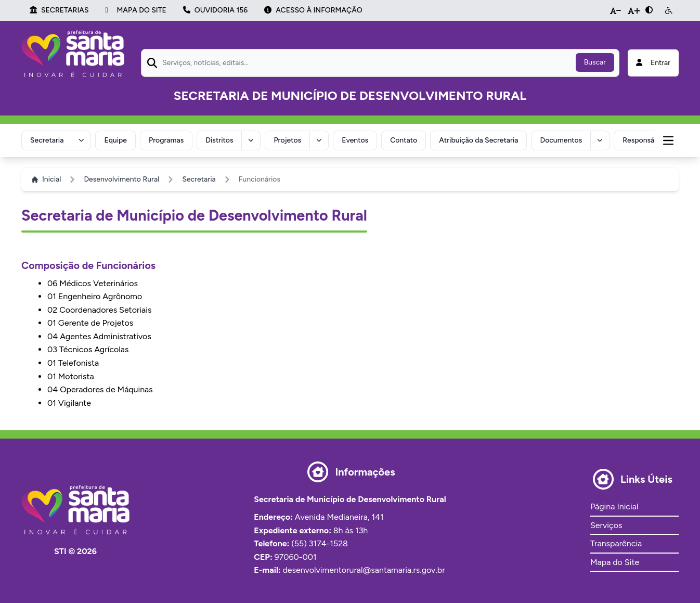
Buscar (595, 62)
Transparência (616, 542)
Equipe (116, 140)
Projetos (288, 140)
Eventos (356, 140)
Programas (167, 140)
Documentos (563, 140)
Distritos (220, 140)
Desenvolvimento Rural (121, 178)
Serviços (606, 524)
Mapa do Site (615, 561)
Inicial (46, 178)
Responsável (645, 140)
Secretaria (47, 140)
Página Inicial (614, 505)
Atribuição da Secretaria (480, 140)
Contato (405, 140)
